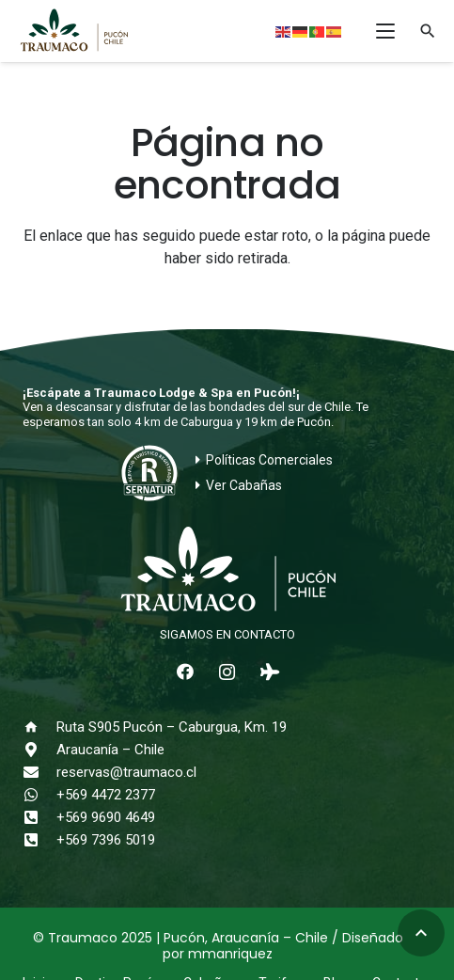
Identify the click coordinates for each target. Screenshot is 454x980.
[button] (385, 31)
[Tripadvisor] (269, 672)
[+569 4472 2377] (39, 795)
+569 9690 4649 (106, 817)
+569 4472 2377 (106, 795)
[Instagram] (227, 672)
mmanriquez (230, 954)
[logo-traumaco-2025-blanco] (227, 571)
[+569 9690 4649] (39, 817)
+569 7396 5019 (106, 840)
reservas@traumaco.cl (126, 772)
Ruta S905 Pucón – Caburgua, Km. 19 (172, 727)
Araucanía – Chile (110, 750)
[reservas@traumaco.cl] (39, 772)
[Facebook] (185, 672)
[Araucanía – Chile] (39, 750)
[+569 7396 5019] (39, 840)
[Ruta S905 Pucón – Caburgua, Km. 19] (39, 727)
